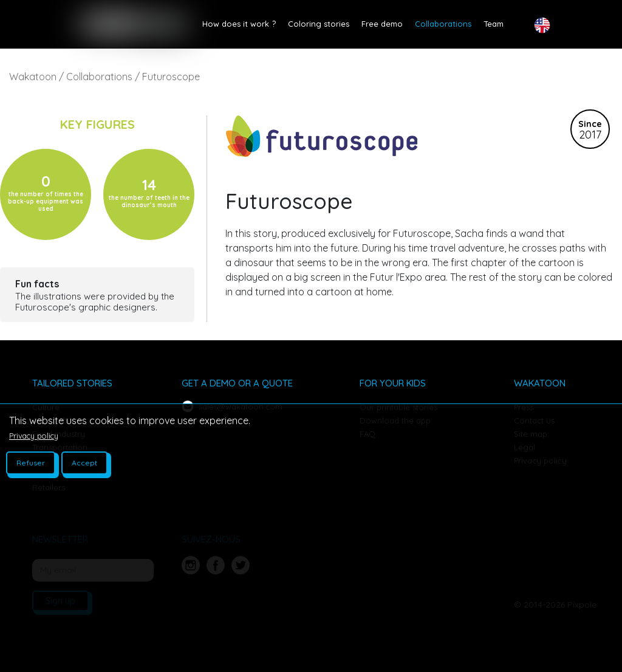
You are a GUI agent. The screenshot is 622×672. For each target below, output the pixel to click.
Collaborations (443, 24)
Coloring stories (319, 24)
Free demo (382, 24)
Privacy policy (34, 436)
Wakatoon (33, 77)
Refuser (31, 463)
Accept (84, 463)
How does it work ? (239, 24)
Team (494, 24)
